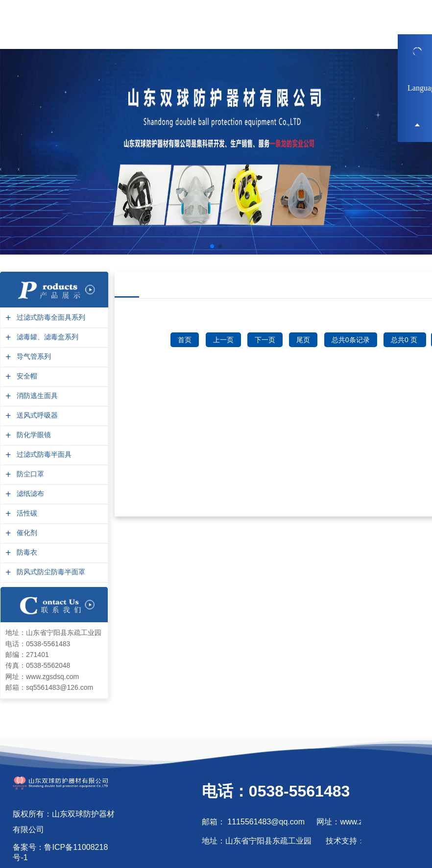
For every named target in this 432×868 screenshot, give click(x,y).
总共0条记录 (351, 340)
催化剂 (26, 533)
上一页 (223, 340)
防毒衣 (26, 552)
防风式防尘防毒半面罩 (50, 572)
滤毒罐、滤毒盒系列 (46, 337)
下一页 (265, 340)
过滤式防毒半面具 (43, 455)
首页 (185, 340)
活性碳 (26, 513)
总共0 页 (405, 340)
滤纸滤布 (29, 494)
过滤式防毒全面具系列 (50, 317)
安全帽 (26, 376)
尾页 (303, 340)
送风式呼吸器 (36, 415)
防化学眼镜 (33, 435)
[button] (212, 246)
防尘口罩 (29, 474)
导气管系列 (33, 357)
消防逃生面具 (36, 396)
